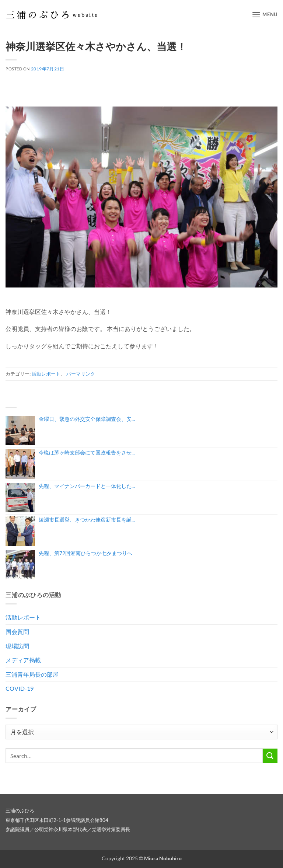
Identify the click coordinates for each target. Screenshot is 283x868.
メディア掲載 (23, 660)
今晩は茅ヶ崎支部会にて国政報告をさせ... (87, 452)
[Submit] (270, 756)
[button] (265, 15)
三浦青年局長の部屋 (32, 674)
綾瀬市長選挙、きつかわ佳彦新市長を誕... (87, 520)
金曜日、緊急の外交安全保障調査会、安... (87, 419)
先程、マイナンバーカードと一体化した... (87, 486)
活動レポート (46, 374)
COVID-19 (20, 688)
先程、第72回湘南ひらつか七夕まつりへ (85, 553)
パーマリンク (81, 374)
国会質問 (17, 632)
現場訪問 (17, 646)
